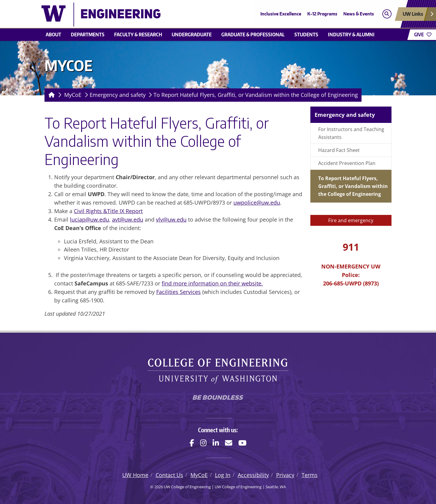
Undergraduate (192, 35)
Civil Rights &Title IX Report (108, 211)
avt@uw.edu (128, 219)
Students (306, 35)
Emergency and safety (118, 95)
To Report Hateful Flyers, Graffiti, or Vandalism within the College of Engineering (256, 95)
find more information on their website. (212, 283)
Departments (88, 35)
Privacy (285, 475)
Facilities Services (178, 292)
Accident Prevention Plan (347, 163)
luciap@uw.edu (89, 219)
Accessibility (253, 475)
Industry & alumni (351, 35)
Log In (223, 475)
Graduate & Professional (253, 35)
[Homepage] (50, 95)
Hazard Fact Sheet (339, 150)
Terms (310, 475)
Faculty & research (138, 35)
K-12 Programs (322, 14)
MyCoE (73, 95)
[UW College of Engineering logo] (174, 15)
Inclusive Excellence (281, 14)
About (53, 35)
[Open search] (387, 14)
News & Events (359, 14)
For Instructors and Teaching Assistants (351, 133)
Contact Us (169, 475)
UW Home (135, 475)
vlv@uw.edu (171, 219)
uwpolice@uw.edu (257, 203)
